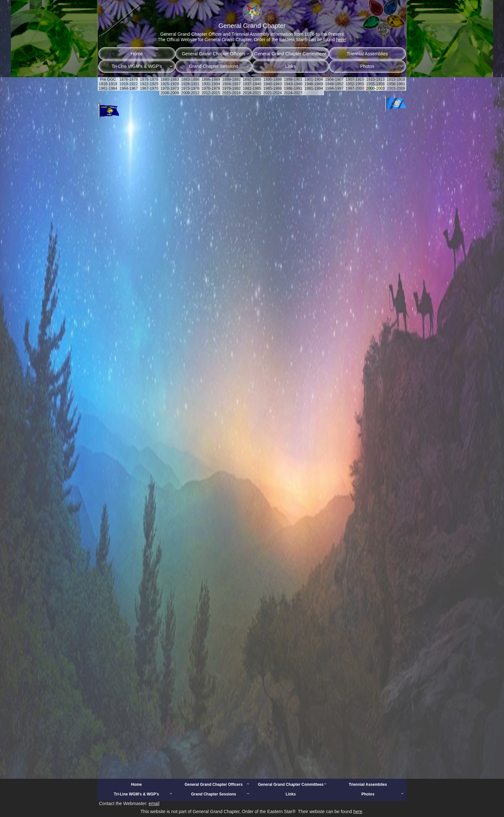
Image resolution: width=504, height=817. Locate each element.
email (154, 803)
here (358, 812)
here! (341, 40)
